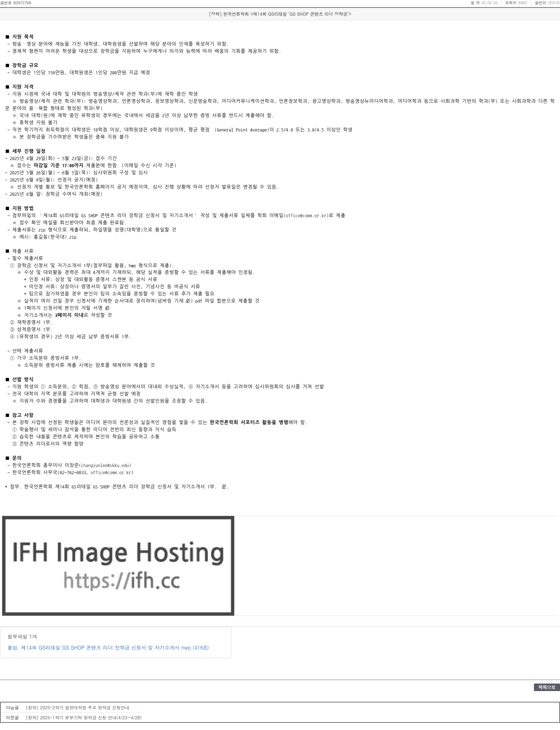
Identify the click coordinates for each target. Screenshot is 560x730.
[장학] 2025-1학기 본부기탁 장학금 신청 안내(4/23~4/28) (84, 717)
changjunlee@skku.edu (105, 465)
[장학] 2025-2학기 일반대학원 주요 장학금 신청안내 (77, 707)
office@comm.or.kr (306, 215)
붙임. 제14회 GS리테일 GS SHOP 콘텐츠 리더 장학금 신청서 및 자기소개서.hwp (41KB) (108, 647)
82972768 (22, 3)
